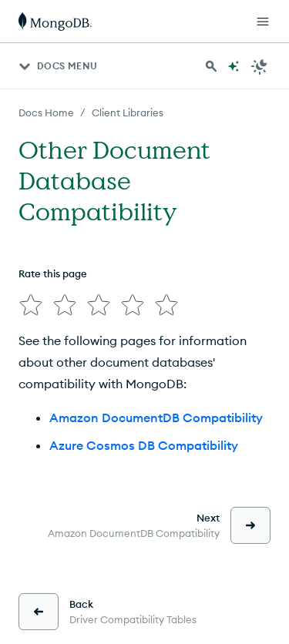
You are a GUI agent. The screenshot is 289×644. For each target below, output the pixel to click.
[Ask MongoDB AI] (234, 66)
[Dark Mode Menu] (260, 66)
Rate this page (53, 273)
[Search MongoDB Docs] (211, 66)
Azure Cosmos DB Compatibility (144, 445)
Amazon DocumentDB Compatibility (156, 418)
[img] (31, 305)
